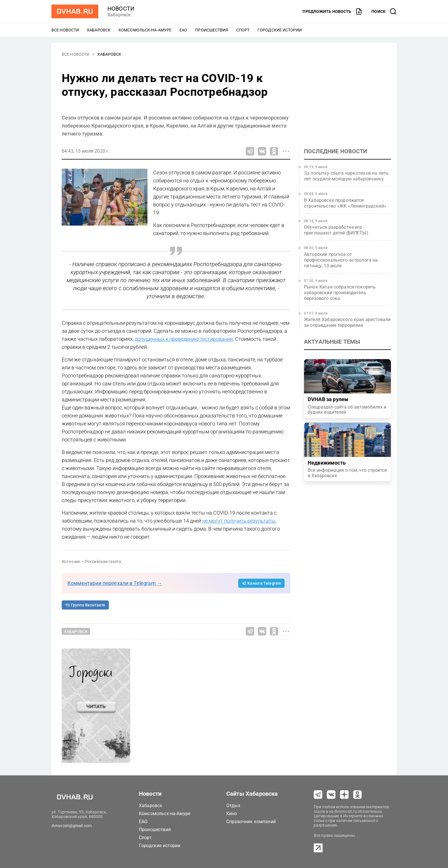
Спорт (243, 30)
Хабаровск (99, 30)
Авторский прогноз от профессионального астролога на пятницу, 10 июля (341, 260)
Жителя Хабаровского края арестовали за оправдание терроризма (347, 322)
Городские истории (280, 30)
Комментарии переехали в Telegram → (115, 583)
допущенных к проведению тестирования (184, 339)
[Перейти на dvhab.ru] (75, 11)
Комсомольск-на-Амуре (145, 30)
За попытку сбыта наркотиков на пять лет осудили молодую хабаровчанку (346, 176)
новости (121, 9)
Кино (232, 814)
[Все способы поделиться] (286, 151)
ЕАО (183, 30)
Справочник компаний (251, 822)
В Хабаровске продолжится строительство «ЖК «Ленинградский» (345, 203)
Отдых (233, 806)
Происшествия (212, 30)
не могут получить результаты (239, 521)
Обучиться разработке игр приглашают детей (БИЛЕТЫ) (336, 230)
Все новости (65, 30)
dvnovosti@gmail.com (72, 826)
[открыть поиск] (384, 11)
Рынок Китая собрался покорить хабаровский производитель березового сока (340, 293)
